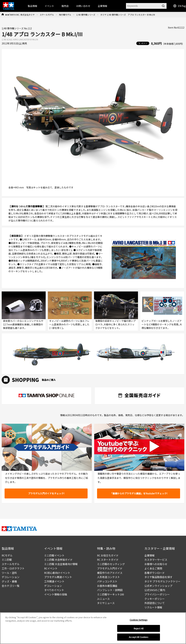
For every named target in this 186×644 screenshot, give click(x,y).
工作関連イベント (54, 581)
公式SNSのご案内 (155, 590)
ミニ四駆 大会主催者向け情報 (61, 564)
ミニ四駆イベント (54, 555)
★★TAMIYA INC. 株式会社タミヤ (20, 15)
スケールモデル (47, 15)
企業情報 (149, 555)
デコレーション (11, 577)
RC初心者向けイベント (57, 573)
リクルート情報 (153, 607)
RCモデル (7, 555)
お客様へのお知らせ (156, 564)
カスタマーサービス (156, 560)
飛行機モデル (65, 15)
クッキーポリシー (155, 599)
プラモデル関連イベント (58, 577)
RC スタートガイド (108, 560)
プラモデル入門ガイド (110, 568)
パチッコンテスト (107, 581)
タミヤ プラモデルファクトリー (162, 581)
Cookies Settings (139, 620)
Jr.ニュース (103, 599)
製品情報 (32, 6)
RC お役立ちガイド (108, 555)
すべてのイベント (54, 590)
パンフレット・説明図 (110, 590)
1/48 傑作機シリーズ (86, 15)
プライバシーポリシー (157, 594)
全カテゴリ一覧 (11, 586)
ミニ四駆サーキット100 (111, 594)
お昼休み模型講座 (107, 586)
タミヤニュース (106, 603)
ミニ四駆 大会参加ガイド (58, 560)
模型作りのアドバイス (110, 573)
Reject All (139, 628)
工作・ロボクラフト (13, 568)
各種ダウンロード (155, 573)
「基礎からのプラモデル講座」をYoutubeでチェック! (139, 493)
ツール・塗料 (9, 573)
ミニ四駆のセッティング (111, 564)
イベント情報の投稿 (56, 594)
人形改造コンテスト (108, 577)
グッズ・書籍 (9, 581)
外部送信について (155, 603)
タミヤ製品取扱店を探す (158, 577)
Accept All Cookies (138, 637)
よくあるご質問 (153, 568)
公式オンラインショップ (158, 586)
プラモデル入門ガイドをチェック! (46, 493)
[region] (93, 628)
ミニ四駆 (7, 560)
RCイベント (51, 568)
